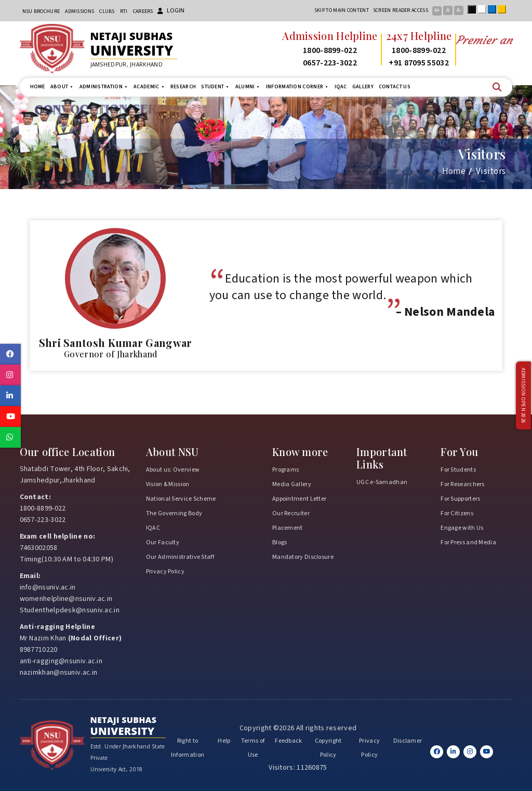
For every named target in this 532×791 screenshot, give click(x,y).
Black (474, 9)
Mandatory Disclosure (303, 557)
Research (183, 87)
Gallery (363, 87)
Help (224, 741)
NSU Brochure (41, 11)
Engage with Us (462, 528)
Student (215, 87)
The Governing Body (174, 513)
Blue (494, 9)
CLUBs (107, 11)
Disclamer (408, 741)
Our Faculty (163, 542)
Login (171, 11)
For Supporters (460, 499)
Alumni (248, 87)
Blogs (280, 542)
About (62, 87)
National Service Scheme (181, 499)
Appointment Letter (299, 499)
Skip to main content (342, 10)
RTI (124, 11)
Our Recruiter (291, 513)
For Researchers (463, 484)
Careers (143, 11)
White (484, 9)
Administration (104, 87)
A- (459, 10)
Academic (149, 87)
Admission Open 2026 (523, 396)
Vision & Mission (168, 484)
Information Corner (298, 87)
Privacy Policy (165, 572)
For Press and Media (468, 542)
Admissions (79, 11)
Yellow (504, 9)
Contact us (395, 87)
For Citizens (457, 513)
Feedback (288, 741)
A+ (437, 10)
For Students (458, 470)
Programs (285, 470)
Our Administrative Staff (180, 557)
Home (38, 87)
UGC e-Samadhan (382, 482)
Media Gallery (292, 484)
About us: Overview (173, 470)
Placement (288, 528)
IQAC (341, 87)
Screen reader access (401, 10)
